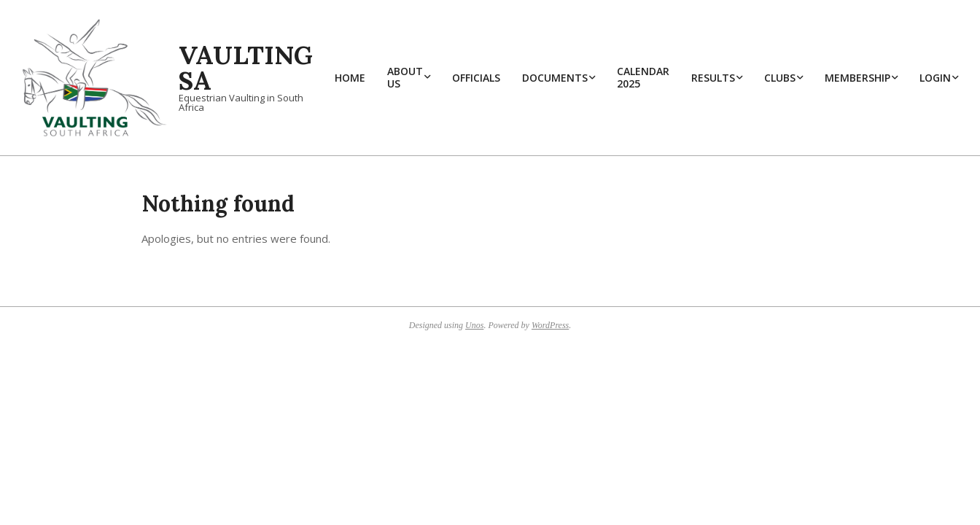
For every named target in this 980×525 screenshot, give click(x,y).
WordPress (550, 325)
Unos (474, 325)
